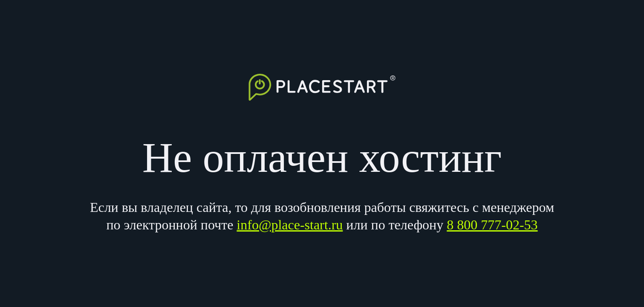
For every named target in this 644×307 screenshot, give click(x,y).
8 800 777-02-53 (492, 225)
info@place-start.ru (290, 225)
